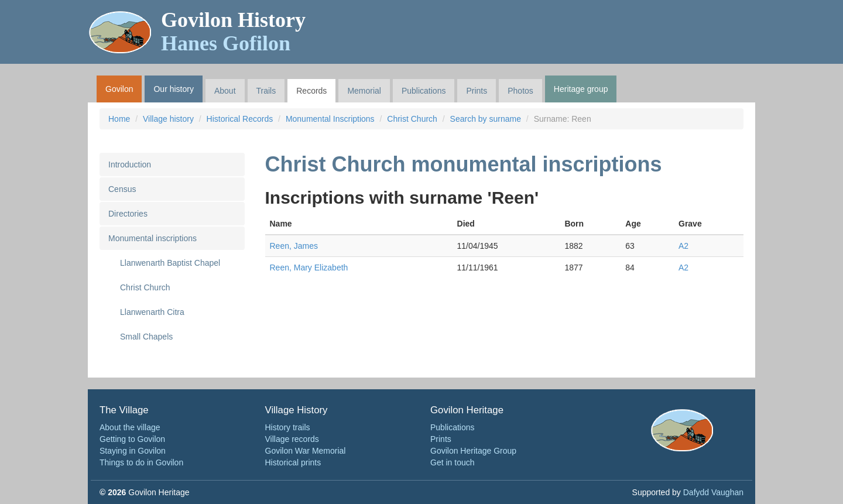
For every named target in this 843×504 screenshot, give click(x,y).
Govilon (119, 89)
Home (119, 119)
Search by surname (486, 119)
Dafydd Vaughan (713, 492)
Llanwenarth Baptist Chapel (170, 263)
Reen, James (294, 246)
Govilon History (233, 32)
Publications (424, 91)
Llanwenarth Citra (152, 312)
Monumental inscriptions (153, 238)
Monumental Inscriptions (330, 119)
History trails (288, 427)
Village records (292, 439)
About (225, 91)
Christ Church (412, 119)
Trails (266, 91)
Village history (168, 119)
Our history (173, 89)
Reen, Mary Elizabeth (309, 268)
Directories (128, 214)
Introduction (130, 164)
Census (122, 189)
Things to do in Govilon (141, 462)
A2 (683, 246)
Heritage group (581, 89)
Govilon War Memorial (306, 451)
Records (311, 91)
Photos (520, 91)
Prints (477, 91)
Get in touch (453, 462)
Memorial (364, 91)
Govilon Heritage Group (473, 451)
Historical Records (240, 119)
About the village (130, 427)
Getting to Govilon (132, 439)
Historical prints (293, 462)
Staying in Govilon (133, 451)
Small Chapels (146, 337)
